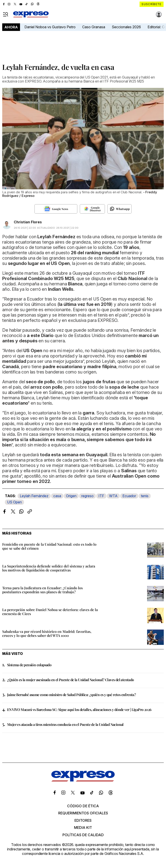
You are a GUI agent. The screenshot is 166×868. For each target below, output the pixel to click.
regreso (87, 496)
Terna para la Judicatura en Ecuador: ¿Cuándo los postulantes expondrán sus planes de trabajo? (42, 590)
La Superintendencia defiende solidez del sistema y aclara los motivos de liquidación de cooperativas (49, 568)
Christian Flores (28, 222)
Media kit (83, 828)
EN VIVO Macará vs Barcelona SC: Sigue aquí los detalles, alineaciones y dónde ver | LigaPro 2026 (79, 710)
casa (57, 496)
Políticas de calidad (83, 835)
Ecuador (129, 496)
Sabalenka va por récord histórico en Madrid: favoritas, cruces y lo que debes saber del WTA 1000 (47, 633)
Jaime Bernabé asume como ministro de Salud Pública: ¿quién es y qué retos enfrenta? (71, 695)
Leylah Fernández (34, 496)
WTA (113, 496)
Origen (71, 496)
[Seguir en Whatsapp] (119, 209)
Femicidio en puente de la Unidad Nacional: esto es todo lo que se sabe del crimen (49, 546)
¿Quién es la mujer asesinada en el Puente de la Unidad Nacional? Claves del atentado (71, 680)
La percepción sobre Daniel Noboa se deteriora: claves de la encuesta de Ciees (50, 612)
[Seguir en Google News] (56, 209)
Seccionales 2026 (126, 27)
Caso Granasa (94, 27)
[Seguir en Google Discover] (92, 209)
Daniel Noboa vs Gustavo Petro (50, 27)
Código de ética (83, 806)
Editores (83, 820)
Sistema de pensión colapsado (29, 665)
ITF (101, 496)
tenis (145, 496)
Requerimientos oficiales (83, 813)
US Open (14, 502)
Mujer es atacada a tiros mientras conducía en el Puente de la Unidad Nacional (65, 724)
